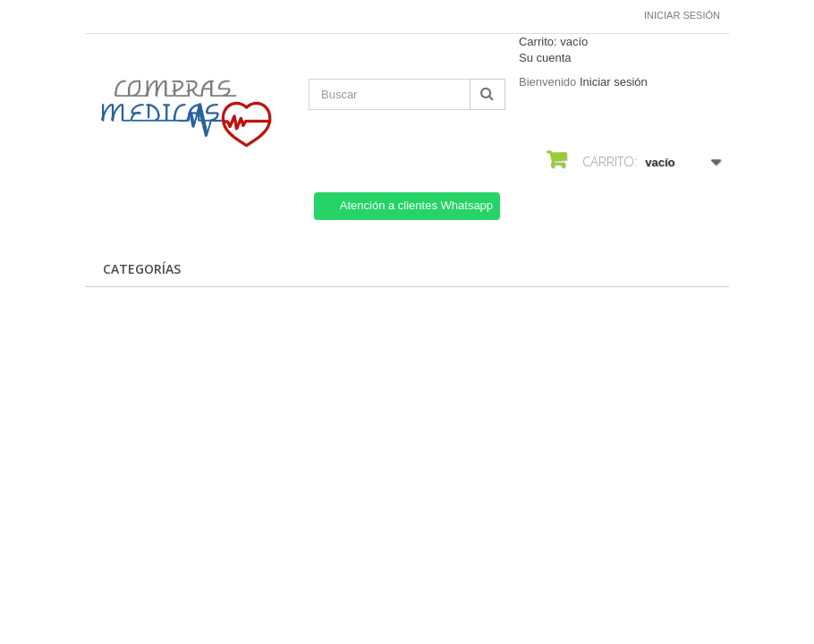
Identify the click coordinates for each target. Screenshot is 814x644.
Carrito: (553, 42)
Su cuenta (545, 58)
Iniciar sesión (682, 15)
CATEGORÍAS (142, 269)
